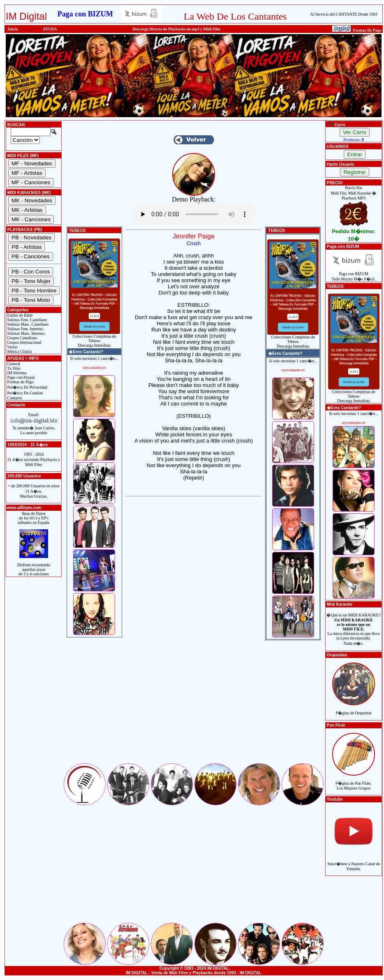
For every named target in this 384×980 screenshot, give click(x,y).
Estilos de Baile (19, 315)
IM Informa (16, 373)
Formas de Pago (20, 382)
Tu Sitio (13, 368)
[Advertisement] (194, 704)
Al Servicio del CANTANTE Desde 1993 (344, 14)
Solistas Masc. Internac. (26, 333)
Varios (12, 347)
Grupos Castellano (22, 338)
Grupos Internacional (24, 342)
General (13, 364)
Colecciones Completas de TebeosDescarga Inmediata (94, 339)
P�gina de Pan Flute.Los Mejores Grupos (354, 781)
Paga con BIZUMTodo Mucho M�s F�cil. (354, 275)
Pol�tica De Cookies (25, 393)
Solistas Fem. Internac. (25, 329)
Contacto (14, 398)
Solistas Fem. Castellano (27, 320)
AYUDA (50, 29)
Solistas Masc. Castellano (27, 324)
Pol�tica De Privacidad (27, 387)
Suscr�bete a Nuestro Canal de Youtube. (354, 862)
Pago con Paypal (20, 377)
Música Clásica (19, 351)
